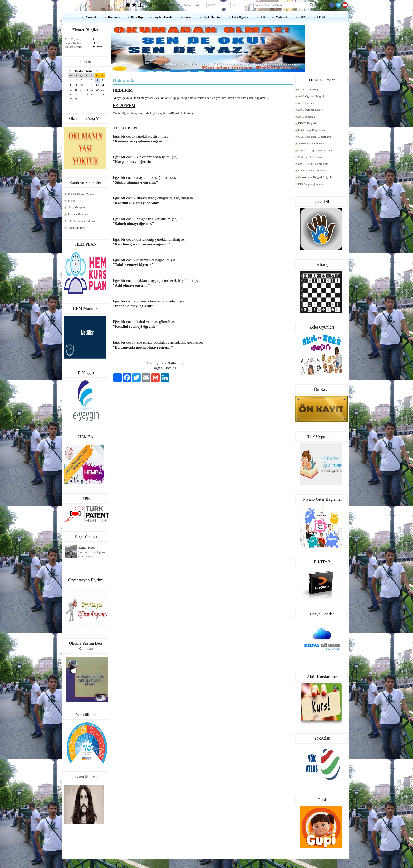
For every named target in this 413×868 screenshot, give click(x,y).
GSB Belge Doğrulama (312, 130)
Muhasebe (282, 17)
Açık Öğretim (213, 17)
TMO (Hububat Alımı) (81, 221)
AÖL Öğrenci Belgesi (311, 110)
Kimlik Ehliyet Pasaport (82, 194)
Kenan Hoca (87, 548)
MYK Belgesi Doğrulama (313, 164)
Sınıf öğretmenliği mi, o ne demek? (92, 554)
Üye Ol (160, 5)
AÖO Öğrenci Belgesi (311, 96)
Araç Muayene (77, 207)
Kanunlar (114, 17)
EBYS (321, 17)
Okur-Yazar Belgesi (310, 89)
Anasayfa (91, 17)
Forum (189, 17)
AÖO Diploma (307, 103)
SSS (262, 17)
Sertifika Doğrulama (310, 157)
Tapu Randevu (77, 228)
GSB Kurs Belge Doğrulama (315, 137)
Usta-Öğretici (241, 17)
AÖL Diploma (306, 117)
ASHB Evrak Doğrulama (313, 143)
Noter (72, 201)
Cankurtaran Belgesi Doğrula (315, 177)
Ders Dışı (137, 17)
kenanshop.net (206, 861)
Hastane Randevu (78, 214)
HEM (303, 17)
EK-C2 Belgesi (307, 123)
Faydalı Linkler (164, 17)
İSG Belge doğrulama (311, 184)
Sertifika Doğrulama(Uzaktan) (316, 150)
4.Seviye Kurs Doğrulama (313, 170)
